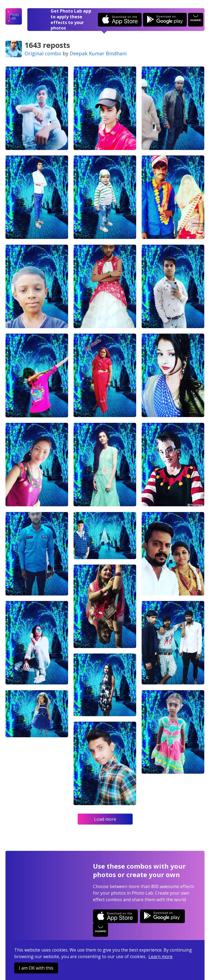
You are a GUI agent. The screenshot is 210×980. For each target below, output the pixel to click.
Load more (105, 819)
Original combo (43, 53)
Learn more (161, 956)
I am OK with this (36, 968)
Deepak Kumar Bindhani (98, 53)
